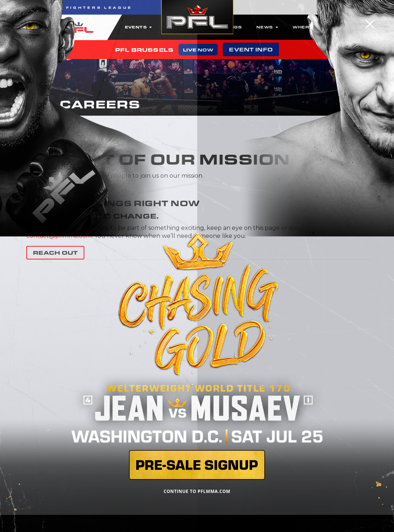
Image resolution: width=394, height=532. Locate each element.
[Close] (370, 24)
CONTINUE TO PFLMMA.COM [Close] (197, 491)
